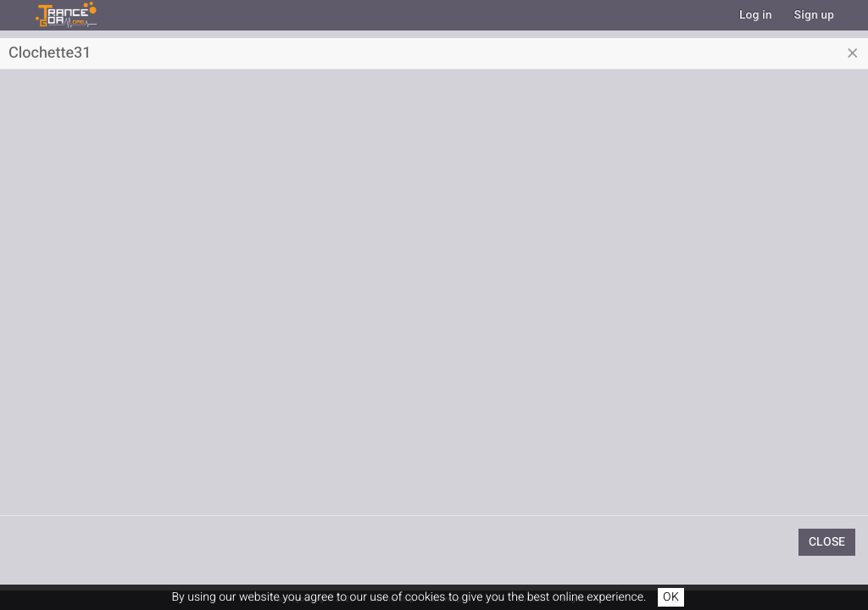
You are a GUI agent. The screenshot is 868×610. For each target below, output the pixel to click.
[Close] (853, 53)
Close (827, 542)
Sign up (814, 15)
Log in (756, 15)
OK (671, 597)
